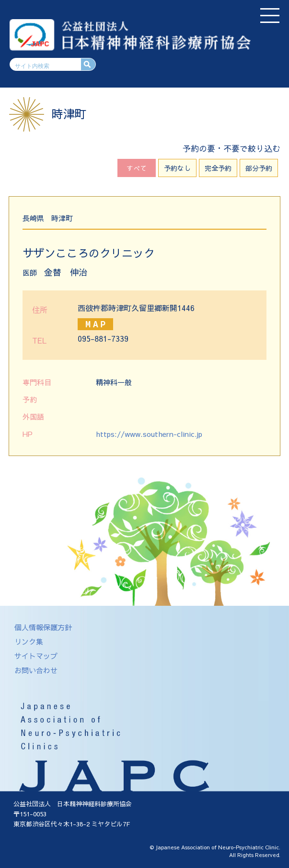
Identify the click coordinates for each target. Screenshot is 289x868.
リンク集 (29, 641)
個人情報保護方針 (43, 627)
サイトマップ (36, 656)
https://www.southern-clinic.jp (149, 434)
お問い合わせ (36, 670)
